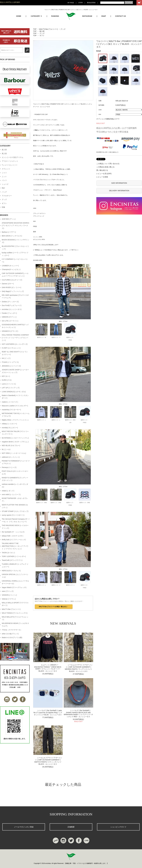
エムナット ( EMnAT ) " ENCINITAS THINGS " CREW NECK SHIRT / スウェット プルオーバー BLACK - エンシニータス (48, 668)
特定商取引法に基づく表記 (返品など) (107, 152)
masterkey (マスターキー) (11, 410)
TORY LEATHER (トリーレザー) (14, 556)
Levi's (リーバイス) (9, 384)
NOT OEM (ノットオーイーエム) (14, 453)
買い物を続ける (102, 170)
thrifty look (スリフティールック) (14, 540)
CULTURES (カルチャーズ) (12, 280)
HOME (19, 16)
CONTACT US (121, 16)
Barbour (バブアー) (9, 232)
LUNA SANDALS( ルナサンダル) (14, 392)
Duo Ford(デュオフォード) (12, 305)
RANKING (55, 16)
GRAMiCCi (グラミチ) (10, 331)
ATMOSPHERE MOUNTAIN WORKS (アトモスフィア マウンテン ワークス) (15, 226)
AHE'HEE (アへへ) (9, 219)
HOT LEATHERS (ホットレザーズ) (15, 344)
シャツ (4, 173)
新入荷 (42, 31)
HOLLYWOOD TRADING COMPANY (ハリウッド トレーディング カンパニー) (15, 338)
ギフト (42, 36)
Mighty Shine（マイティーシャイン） (16, 420)
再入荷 (4, 154)
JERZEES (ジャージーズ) (11, 366)
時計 (3, 188)
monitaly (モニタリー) (10, 428)
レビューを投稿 (102, 177)
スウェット (6, 169)
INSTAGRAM (87, 16)
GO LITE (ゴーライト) (10, 321)
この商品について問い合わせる (108, 164)
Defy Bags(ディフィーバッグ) (13, 291)
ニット (4, 177)
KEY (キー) (6, 376)
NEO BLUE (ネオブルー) (11, 445)
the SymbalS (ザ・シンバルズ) (13, 532)
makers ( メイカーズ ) (10, 402)
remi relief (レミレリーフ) (11, 494)
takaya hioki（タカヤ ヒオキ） (13, 536)
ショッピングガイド (118, 827)
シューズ (5, 184)
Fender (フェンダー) (9, 313)
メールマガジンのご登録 (24, 827)
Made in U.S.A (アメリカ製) (12, 638)
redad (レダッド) (8, 491)
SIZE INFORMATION (119, 183)
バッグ (4, 192)
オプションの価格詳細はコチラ (108, 119)
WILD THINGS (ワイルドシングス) (15, 613)
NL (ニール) (6, 449)
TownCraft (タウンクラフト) (12, 560)
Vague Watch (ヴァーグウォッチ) (14, 587)
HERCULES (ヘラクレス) (11, 571)
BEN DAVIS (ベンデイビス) (12, 236)
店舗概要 (71, 827)
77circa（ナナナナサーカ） (12, 630)
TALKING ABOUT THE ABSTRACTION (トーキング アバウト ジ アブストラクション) (15, 546)
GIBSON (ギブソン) (9, 317)
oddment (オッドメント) (11, 457)
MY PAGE (71, 3)
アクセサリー (7, 196)
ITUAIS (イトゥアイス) (10, 362)
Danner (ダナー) (8, 284)
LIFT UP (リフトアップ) (11, 388)
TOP (35, 29)
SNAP (104, 16)
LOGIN (80, 3)
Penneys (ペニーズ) (9, 467)
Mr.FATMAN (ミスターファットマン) (15, 438)
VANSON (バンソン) (9, 595)
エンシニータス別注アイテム (13, 157)
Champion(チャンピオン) (11, 269)
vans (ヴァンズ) (8, 591)
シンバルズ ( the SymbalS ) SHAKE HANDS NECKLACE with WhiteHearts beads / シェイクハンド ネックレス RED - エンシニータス (78, 714)
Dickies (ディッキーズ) (10, 302)
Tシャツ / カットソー (10, 165)
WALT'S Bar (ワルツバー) (48, 29)
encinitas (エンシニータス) (12, 309)
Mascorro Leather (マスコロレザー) (15, 406)
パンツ (4, 180)
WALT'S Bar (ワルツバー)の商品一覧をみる (54, 607)
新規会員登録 (91, 3)
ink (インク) (6, 358)
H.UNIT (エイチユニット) (11, 348)
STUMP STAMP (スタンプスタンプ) (15, 511)
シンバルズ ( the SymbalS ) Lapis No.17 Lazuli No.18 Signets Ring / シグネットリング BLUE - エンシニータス (48, 713)
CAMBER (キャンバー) (10, 266)
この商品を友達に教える (105, 167)
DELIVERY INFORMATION (119, 191)
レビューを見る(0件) (104, 174)
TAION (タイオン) (8, 553)
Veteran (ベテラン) (9, 599)
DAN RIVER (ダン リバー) (11, 287)
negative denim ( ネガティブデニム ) (15, 442)
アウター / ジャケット (10, 161)
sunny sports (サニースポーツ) (13, 515)
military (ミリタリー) (9, 424)
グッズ (63, 29)
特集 (3, 207)
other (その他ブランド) (10, 634)
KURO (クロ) (7, 380)
